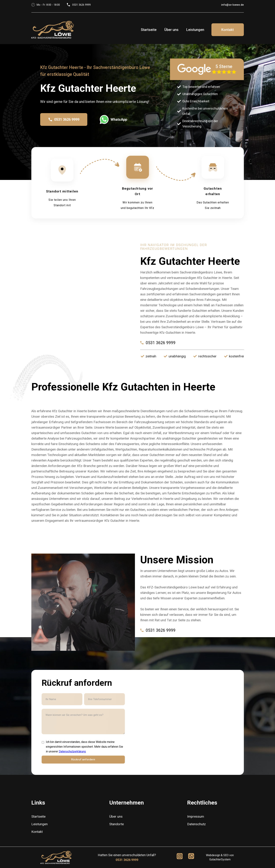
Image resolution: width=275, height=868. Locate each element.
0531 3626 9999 (127, 860)
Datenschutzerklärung (72, 751)
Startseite (149, 30)
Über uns (171, 30)
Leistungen (195, 30)
